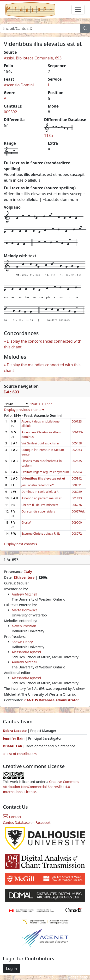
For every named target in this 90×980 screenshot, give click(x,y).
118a (48, 135)
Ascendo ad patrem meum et (42, 498)
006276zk (78, 511)
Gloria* (27, 522)
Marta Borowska (25, 610)
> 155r (47, 404)
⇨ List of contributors (20, 754)
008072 (77, 534)
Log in (12, 968)
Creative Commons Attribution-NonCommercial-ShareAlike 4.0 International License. (41, 787)
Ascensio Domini (19, 85)
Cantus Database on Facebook (27, 823)
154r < (35, 404)
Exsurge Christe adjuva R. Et (41, 534)
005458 (77, 443)
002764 (77, 472)
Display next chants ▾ (21, 544)
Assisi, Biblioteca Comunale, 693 (33, 58)
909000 (77, 522)
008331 (77, 485)
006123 (77, 421)
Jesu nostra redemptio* (38, 485)
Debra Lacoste (15, 731)
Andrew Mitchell (24, 594)
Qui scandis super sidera (39, 511)
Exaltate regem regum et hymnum (45, 472)
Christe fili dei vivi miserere (40, 505)
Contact (12, 817)
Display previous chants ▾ (24, 410)
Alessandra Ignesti (26, 652)
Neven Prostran (24, 626)
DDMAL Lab (12, 746)
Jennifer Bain (14, 738)
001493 (77, 498)
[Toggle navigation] (78, 10)
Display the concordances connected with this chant (43, 344)
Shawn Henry (22, 642)
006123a (78, 432)
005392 (10, 112)
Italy (28, 572)
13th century (24, 577)
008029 (77, 492)
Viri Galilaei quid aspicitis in (40, 443)
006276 (77, 505)
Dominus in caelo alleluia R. (40, 492)
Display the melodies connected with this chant (42, 368)
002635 (77, 461)
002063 (77, 450)
